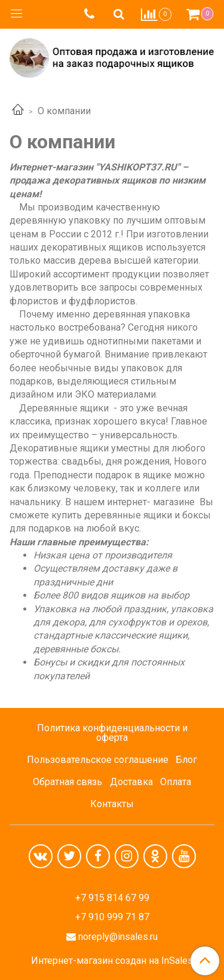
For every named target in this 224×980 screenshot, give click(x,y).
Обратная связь (67, 782)
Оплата (176, 782)
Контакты (112, 804)
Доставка (131, 782)
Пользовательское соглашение (98, 760)
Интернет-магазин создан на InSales (112, 961)
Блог (186, 760)
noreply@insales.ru (118, 937)
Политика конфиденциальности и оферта (112, 733)
